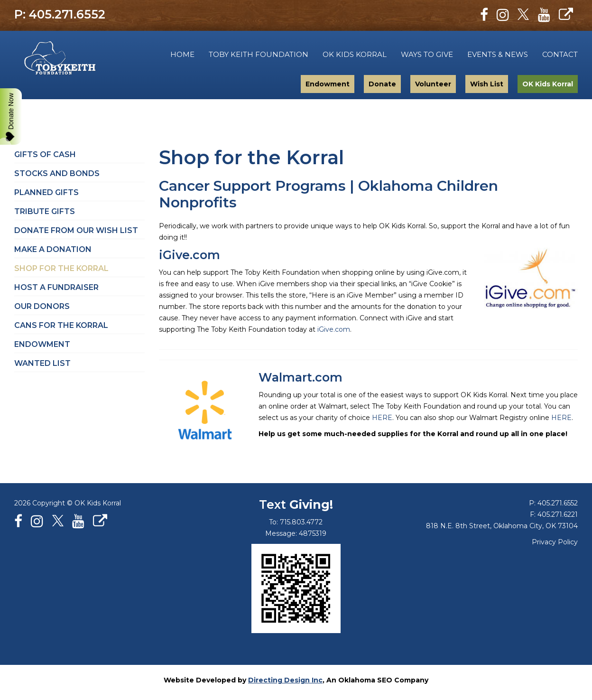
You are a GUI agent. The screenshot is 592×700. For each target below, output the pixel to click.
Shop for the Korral (61, 268)
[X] (523, 15)
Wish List (487, 84)
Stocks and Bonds (57, 173)
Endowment (328, 84)
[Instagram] (503, 15)
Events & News (498, 54)
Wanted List (42, 363)
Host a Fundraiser (56, 287)
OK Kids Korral (355, 54)
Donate (382, 84)
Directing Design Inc (285, 680)
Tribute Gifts (45, 211)
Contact (560, 54)
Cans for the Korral (61, 325)
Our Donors (42, 306)
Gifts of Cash (45, 154)
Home (182, 54)
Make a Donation (53, 249)
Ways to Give (427, 54)
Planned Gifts (46, 192)
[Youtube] (544, 15)
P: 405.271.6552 (60, 14)
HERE (382, 418)
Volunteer (433, 84)
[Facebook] (484, 15)
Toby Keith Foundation (84, 59)
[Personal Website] (566, 15)
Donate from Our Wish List (76, 230)
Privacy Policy (555, 542)
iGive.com (190, 255)
